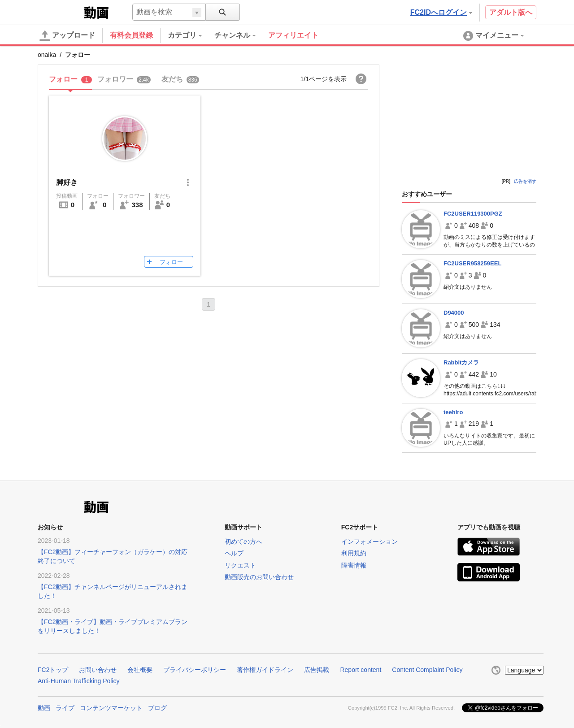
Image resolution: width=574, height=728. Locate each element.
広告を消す (525, 181)
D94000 (454, 313)
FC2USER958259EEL (472, 263)
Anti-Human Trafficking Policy (79, 681)
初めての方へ (244, 542)
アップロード (67, 36)
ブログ (157, 708)
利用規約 (354, 553)
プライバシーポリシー (195, 670)
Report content (361, 670)
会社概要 (140, 670)
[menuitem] (191, 35)
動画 (44, 708)
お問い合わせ (98, 670)
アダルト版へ (511, 12)
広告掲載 (317, 670)
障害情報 (354, 565)
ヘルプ (234, 553)
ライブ (65, 708)
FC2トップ (53, 670)
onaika (47, 55)
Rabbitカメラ (461, 362)
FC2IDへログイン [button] (441, 12)
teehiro (453, 412)
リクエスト (240, 565)
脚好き (67, 182)
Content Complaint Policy (427, 670)
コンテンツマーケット (111, 708)
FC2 (60, 12)
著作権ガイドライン (265, 670)
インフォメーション (370, 542)
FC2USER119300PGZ (473, 214)
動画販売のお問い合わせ (259, 577)
